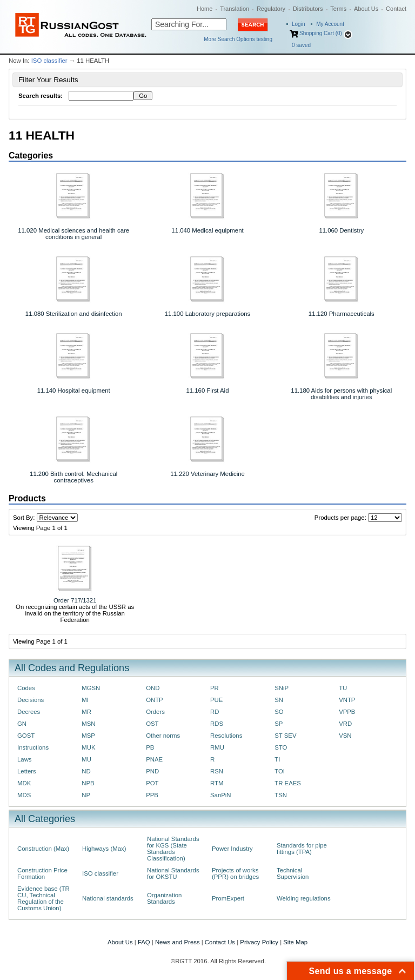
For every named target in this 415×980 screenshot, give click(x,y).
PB (150, 747)
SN (279, 700)
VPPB (347, 712)
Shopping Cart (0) (321, 33)
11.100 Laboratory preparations (208, 314)
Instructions (33, 747)
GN (22, 724)
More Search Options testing (238, 39)
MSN (88, 724)
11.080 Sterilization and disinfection (74, 314)
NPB (88, 783)
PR (215, 688)
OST (152, 724)
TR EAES (288, 783)
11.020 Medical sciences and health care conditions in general (73, 234)
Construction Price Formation (42, 873)
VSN (345, 736)
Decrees (29, 712)
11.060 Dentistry (341, 230)
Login (298, 24)
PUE (216, 700)
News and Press (178, 942)
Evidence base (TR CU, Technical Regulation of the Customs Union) (43, 898)
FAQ (144, 942)
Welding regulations (304, 898)
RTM (217, 783)
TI (277, 759)
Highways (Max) (104, 849)
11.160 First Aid (208, 390)
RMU (217, 747)
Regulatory (271, 9)
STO (281, 747)
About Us (366, 9)
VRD (345, 724)
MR (86, 712)
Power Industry (232, 849)
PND (152, 771)
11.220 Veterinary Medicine (207, 474)
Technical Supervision (293, 873)
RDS (217, 724)
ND (86, 771)
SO (279, 712)
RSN (217, 771)
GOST (26, 736)
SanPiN (221, 795)
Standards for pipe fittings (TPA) (302, 849)
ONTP (155, 700)
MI (85, 700)
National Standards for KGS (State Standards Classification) (173, 849)
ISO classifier (49, 61)
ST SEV (285, 736)
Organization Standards (164, 898)
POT (152, 783)
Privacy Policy (259, 942)
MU (86, 759)
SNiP (282, 688)
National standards (108, 898)
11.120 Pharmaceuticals (342, 314)
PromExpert (228, 898)
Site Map (295, 942)
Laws (25, 759)
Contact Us (220, 942)
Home (205, 9)
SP (279, 724)
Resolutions (226, 736)
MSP (88, 736)
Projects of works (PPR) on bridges (235, 873)
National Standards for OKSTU (173, 873)
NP (86, 795)
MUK (88, 747)
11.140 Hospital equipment (74, 390)
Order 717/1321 (75, 600)
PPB (152, 795)
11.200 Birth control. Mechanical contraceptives (73, 477)
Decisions (31, 700)
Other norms (163, 736)
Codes (26, 688)
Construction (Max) (43, 849)
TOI (280, 771)
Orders (155, 712)
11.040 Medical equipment (207, 230)
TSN (281, 795)
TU (343, 688)
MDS (24, 795)
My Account (330, 24)
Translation (235, 9)
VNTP (347, 700)
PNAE (154, 759)
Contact (396, 9)
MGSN (91, 688)
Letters (27, 771)
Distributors (308, 9)
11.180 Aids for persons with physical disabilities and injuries (341, 394)
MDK (24, 783)
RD (215, 712)
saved (301, 45)
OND (153, 688)
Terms (338, 9)
